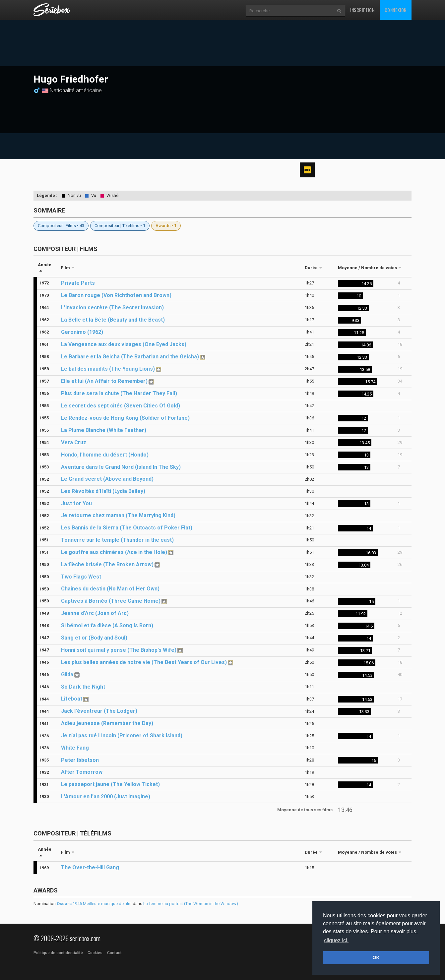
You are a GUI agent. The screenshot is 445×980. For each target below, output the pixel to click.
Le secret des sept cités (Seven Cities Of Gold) (121, 406)
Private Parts (78, 283)
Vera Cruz (74, 442)
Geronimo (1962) (82, 332)
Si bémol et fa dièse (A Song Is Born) (107, 625)
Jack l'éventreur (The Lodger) (99, 711)
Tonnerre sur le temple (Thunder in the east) (117, 540)
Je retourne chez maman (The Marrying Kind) (118, 515)
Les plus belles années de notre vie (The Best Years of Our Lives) (144, 662)
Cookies (95, 953)
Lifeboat (72, 699)
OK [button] (376, 957)
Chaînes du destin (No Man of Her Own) (110, 589)
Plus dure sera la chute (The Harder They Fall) (119, 393)
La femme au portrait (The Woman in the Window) (191, 904)
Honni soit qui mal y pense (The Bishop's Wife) (119, 650)
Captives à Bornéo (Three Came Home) (111, 601)
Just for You (76, 503)
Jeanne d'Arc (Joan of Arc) (95, 613)
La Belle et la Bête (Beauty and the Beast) (113, 320)
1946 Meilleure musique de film (94, 904)
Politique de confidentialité (58, 953)
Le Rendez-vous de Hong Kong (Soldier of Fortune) (125, 418)
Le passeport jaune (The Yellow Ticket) (110, 784)
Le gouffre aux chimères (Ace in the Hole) (114, 552)
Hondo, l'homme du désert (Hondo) (105, 455)
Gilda (67, 674)
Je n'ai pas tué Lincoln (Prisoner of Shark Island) (122, 735)
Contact (114, 953)
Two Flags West (81, 577)
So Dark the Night (83, 687)
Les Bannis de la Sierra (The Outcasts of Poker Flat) (127, 528)
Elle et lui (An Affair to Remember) (104, 381)
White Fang (75, 748)
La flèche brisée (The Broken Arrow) (107, 564)
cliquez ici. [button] (336, 940)
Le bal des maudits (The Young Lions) (108, 369)
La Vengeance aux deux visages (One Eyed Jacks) (124, 344)
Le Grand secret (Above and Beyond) (107, 479)
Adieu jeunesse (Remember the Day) (107, 723)
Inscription (362, 10)
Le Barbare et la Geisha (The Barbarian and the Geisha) (130, 357)
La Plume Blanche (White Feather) (104, 430)
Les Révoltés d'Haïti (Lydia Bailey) (103, 491)
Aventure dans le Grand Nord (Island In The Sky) (121, 467)
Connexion (396, 10)
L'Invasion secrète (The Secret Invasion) (112, 307)
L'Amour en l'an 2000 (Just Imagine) (106, 796)
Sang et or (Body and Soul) (94, 638)
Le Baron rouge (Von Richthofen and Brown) (116, 295)
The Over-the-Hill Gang (90, 867)
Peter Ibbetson (80, 760)
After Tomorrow (82, 772)
